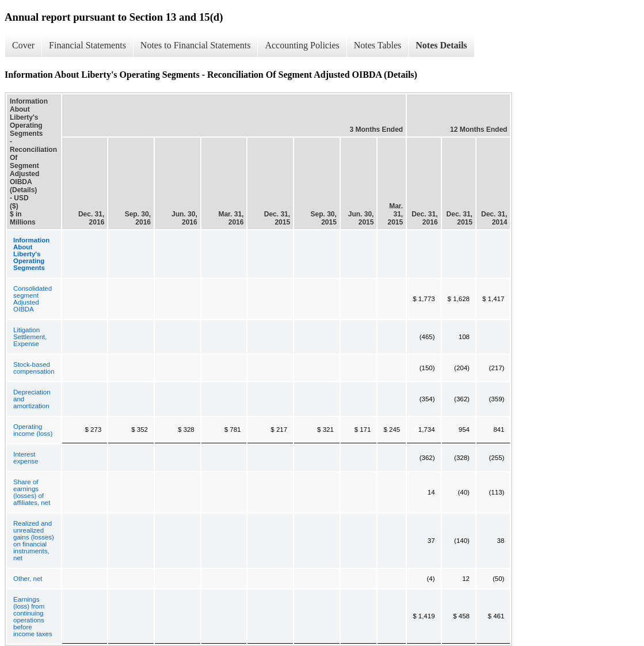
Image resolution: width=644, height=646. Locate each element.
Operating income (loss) (33, 430)
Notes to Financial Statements (196, 45)
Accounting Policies (302, 45)
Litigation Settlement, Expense (30, 337)
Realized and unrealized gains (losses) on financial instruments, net (34, 541)
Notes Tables (378, 45)
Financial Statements (87, 45)
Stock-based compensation (34, 368)
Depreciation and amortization (32, 399)
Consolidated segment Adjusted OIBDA (33, 299)
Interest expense (26, 458)
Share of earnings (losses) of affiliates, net (32, 492)
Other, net (28, 579)
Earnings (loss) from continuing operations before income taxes (33, 617)
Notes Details (441, 45)
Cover (23, 45)
